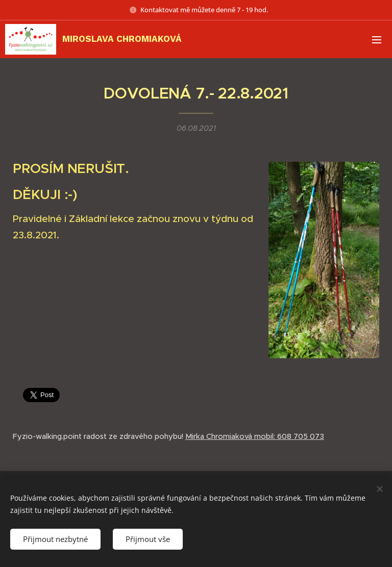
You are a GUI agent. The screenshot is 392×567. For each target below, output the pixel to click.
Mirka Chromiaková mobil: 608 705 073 (255, 436)
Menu (377, 40)
